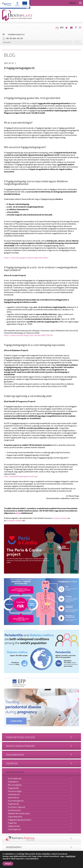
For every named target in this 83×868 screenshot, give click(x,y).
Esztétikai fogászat (17, 807)
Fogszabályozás (15, 755)
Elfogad (8, 864)
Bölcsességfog (15, 785)
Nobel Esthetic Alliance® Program (26, 838)
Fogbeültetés (14, 826)
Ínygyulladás (14, 788)
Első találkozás (15, 778)
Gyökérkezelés (14, 810)
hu (57, 28)
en (62, 28)
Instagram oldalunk (14, 520)
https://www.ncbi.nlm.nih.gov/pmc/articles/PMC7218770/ (29, 335)
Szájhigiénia (13, 782)
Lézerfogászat (14, 829)
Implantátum (14, 797)
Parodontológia (15, 791)
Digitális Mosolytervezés (20, 746)
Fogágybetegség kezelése (21, 737)
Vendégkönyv (14, 847)
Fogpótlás (12, 763)
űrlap (18, 513)
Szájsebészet (14, 794)
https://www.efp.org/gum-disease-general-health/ (26, 258)
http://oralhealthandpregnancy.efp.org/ (21, 476)
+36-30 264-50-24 (14, 38)
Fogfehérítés (14, 804)
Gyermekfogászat (16, 801)
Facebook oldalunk (60, 518)
